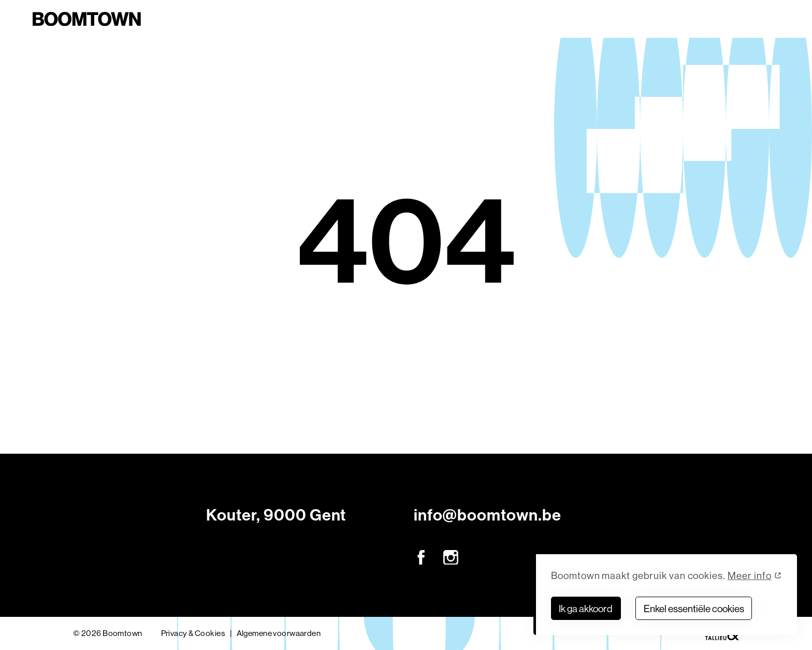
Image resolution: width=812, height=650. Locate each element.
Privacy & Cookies (193, 633)
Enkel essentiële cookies (694, 609)
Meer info (750, 575)
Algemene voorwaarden (279, 633)
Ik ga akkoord (586, 609)
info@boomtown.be (488, 515)
